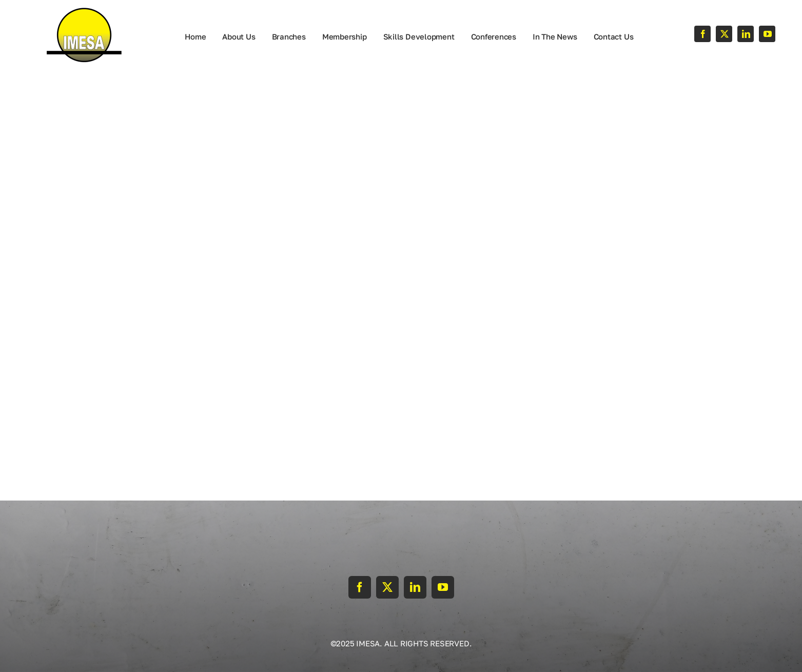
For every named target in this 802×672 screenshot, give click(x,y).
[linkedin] (746, 34)
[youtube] (767, 34)
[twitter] (724, 34)
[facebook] (702, 34)
